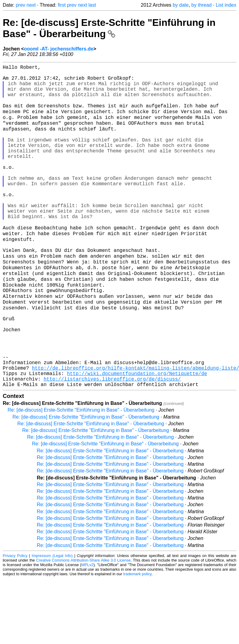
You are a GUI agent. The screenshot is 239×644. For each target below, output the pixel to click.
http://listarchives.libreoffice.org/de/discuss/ (112, 443)
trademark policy (137, 639)
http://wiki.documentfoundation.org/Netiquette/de (137, 436)
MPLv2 (88, 630)
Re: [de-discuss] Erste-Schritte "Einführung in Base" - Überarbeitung (109, 28)
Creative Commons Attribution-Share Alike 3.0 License (83, 626)
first (62, 5)
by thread (201, 5)
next (31, 5)
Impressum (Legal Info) (52, 621)
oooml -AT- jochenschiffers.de (59, 49)
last (92, 5)
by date (181, 5)
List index (226, 5)
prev (21, 5)
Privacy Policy (15, 621)
